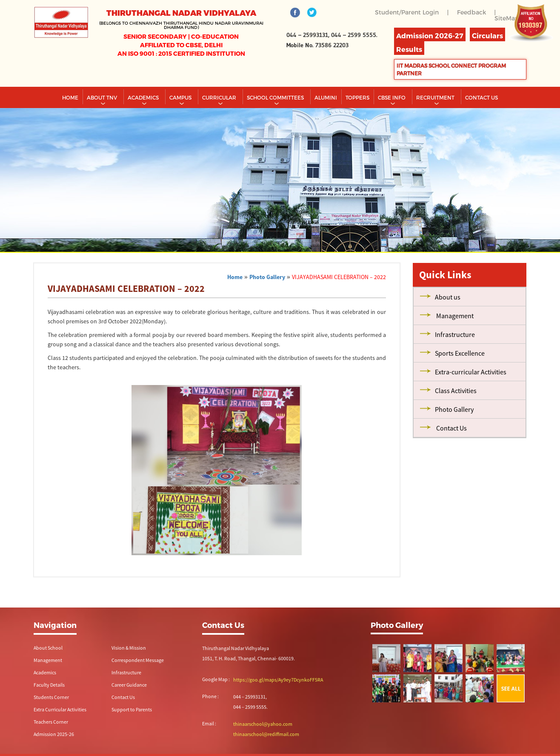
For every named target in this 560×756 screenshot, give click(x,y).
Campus (181, 97)
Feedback (471, 12)
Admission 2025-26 (54, 734)
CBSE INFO (392, 97)
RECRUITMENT (436, 97)
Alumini (326, 97)
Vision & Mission (129, 648)
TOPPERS (357, 97)
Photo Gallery (267, 277)
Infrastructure (126, 672)
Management (48, 660)
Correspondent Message (138, 660)
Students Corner (51, 697)
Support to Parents (132, 709)
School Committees (276, 97)
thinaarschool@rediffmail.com (266, 734)
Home (70, 97)
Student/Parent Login (407, 12)
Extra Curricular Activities (60, 709)
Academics (144, 97)
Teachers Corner (51, 722)
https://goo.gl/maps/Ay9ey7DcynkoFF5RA (278, 680)
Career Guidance (129, 685)
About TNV (103, 97)
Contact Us (123, 697)
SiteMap (507, 18)
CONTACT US (481, 97)
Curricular (220, 97)
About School (48, 648)
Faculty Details (49, 685)
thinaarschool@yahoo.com (263, 724)
